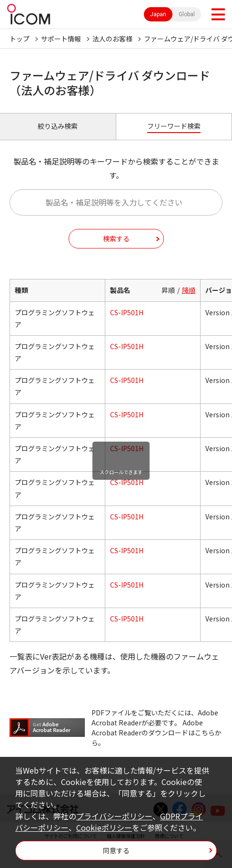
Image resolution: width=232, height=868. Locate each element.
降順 (189, 290)
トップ (20, 39)
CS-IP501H (127, 312)
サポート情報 (61, 39)
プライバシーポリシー (114, 816)
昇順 (168, 290)
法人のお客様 (112, 39)
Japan (158, 14)
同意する (116, 850)
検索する (116, 238)
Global (187, 14)
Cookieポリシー (104, 827)
